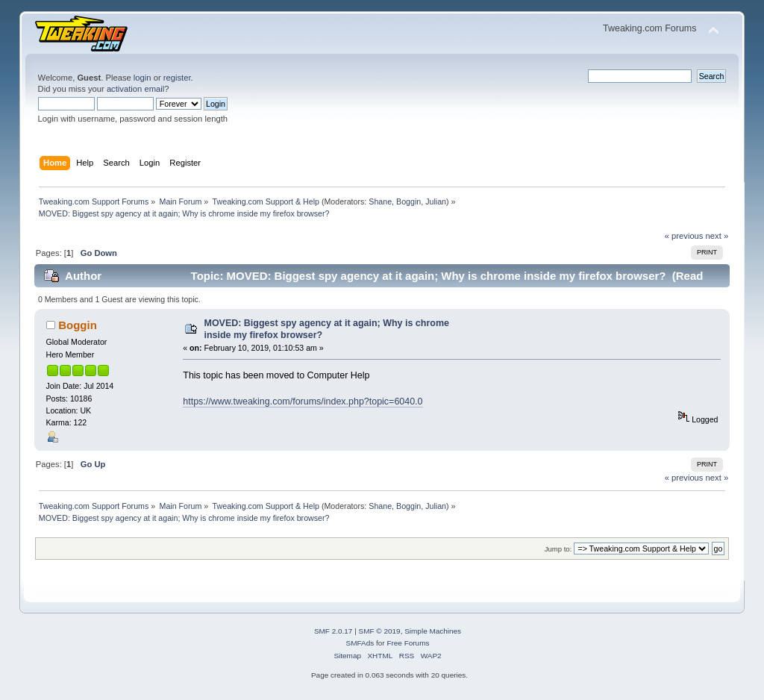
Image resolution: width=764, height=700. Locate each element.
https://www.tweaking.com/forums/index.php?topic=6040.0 (303, 401)
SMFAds (360, 643)
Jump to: (558, 549)
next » (717, 236)
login (143, 78)
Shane (380, 201)
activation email (135, 89)
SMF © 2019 (380, 631)
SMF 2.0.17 (334, 631)
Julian (436, 201)
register (177, 78)
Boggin (408, 201)
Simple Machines (433, 631)
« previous (684, 236)
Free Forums (408, 643)
